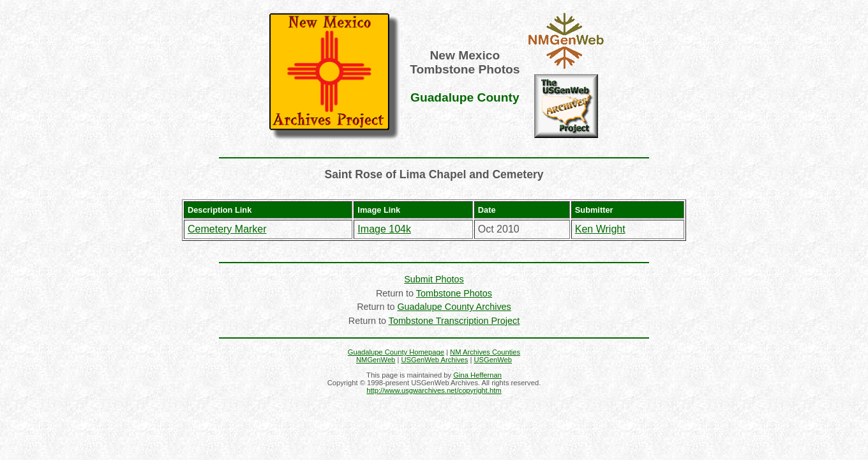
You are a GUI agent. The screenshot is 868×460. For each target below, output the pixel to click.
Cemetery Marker (227, 229)
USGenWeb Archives (434, 360)
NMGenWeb (376, 360)
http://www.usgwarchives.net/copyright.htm (434, 390)
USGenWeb (493, 360)
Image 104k (384, 229)
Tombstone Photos (454, 293)
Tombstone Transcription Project (454, 321)
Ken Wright (600, 229)
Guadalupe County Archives (454, 307)
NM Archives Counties (485, 352)
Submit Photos (434, 279)
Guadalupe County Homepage (396, 352)
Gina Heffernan (477, 375)
